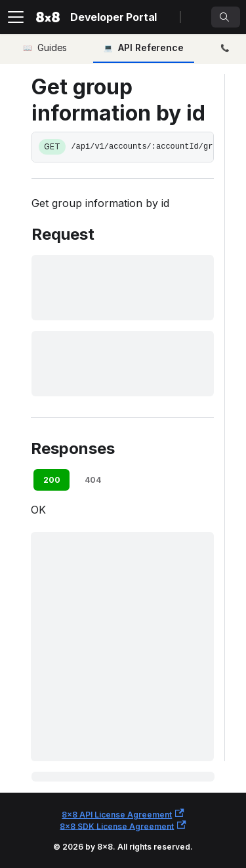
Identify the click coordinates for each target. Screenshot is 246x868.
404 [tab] (93, 480)
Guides (52, 47)
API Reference (151, 47)
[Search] (226, 17)
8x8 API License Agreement (123, 814)
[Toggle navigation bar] (16, 17)
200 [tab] (52, 480)
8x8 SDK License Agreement (123, 826)
